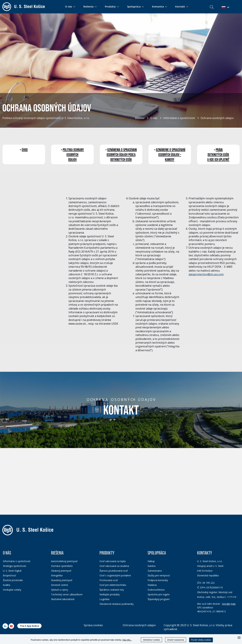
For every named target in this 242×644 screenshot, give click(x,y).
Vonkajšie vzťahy (12, 590)
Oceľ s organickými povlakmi (115, 575)
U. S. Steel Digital (12, 571)
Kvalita (7, 585)
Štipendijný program (159, 599)
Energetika (57, 575)
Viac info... (127, 640)
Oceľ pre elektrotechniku (113, 585)
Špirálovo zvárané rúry (112, 590)
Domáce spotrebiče (62, 566)
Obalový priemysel (61, 571)
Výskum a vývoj (59, 590)
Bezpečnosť (9, 575)
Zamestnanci (155, 571)
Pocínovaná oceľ (109, 580)
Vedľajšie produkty (110, 594)
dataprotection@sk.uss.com (206, 274)
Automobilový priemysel (64, 561)
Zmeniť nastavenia (175, 640)
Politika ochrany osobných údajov (73, 155)
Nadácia (152, 585)
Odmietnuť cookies (151, 640)
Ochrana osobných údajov (217, 118)
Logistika (104, 599)
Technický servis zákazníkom (67, 594)
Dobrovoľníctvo (156, 590)
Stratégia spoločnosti (14, 566)
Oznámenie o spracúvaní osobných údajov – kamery (171, 155)
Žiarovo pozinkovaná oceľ (114, 571)
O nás (154, 118)
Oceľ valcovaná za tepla (113, 561)
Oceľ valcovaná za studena (114, 566)
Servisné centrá (59, 585)
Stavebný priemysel (62, 580)
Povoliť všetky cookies (201, 640)
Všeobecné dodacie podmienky (117, 604)
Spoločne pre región (159, 594)
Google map (229, 604)
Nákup (151, 561)
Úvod (25, 150)
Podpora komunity (158, 580)
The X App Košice (29, 626)
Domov (140, 118)
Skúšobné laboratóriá (63, 599)
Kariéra (152, 566)
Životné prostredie (13, 580)
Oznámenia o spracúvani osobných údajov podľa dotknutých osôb (122, 155)
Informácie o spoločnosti (179, 118)
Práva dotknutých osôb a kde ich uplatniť (218, 155)
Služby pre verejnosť (159, 575)
